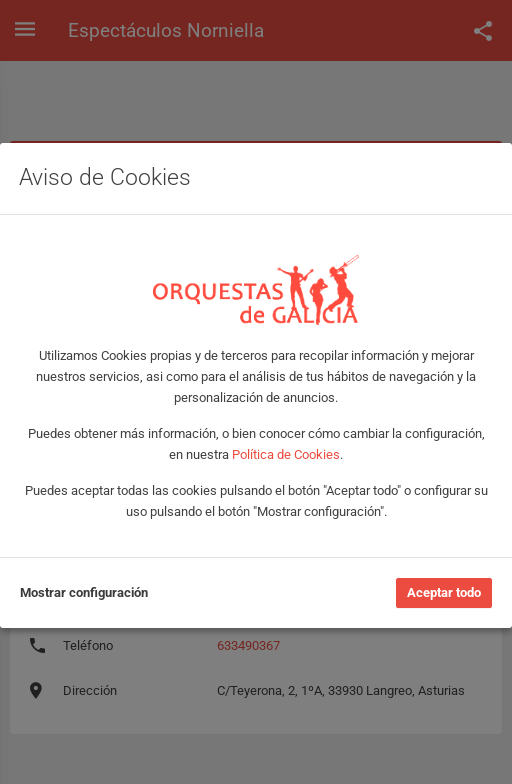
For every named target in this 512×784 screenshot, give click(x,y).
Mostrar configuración (84, 592)
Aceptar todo (444, 592)
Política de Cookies (286, 454)
